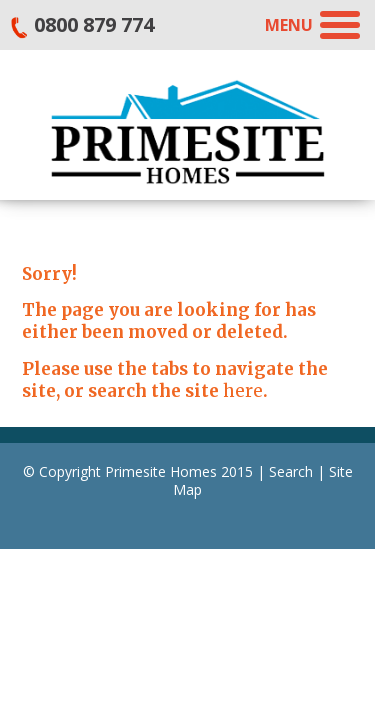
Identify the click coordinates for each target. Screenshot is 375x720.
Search (291, 471)
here (243, 391)
